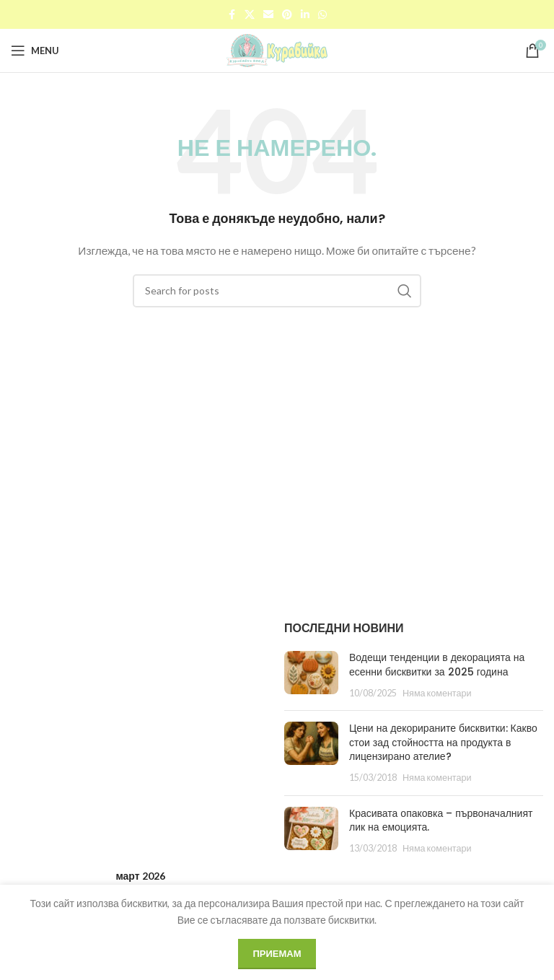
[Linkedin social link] (305, 15)
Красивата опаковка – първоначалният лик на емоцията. (441, 821)
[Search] (277, 291)
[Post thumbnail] (311, 675)
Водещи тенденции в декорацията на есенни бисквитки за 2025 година (437, 665)
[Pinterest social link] (287, 15)
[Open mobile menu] (35, 51)
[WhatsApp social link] (322, 15)
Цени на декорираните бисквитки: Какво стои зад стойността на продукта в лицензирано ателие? (443, 742)
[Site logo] (277, 49)
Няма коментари (437, 693)
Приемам (277, 953)
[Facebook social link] (232, 15)
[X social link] (250, 15)
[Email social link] (268, 15)
